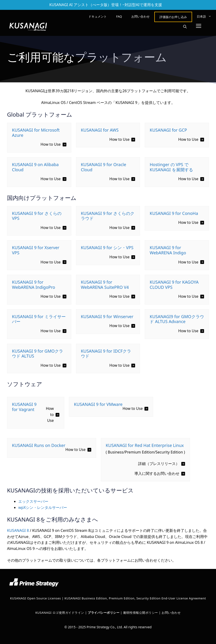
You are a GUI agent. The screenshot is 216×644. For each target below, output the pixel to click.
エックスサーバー (33, 501)
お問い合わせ (140, 16)
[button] (185, 27)
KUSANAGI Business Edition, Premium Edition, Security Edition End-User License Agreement (135, 598)
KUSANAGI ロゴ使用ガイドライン (60, 613)
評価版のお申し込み (173, 17)
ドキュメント (98, 16)
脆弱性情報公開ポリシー (141, 613)
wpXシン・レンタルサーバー (43, 507)
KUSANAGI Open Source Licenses (36, 598)
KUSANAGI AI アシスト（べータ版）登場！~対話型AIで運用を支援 (106, 5)
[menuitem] (204, 16)
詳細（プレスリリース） (159, 464)
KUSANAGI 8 (18, 530)
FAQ (119, 16)
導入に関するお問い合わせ (157, 473)
